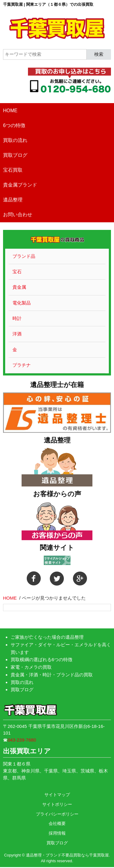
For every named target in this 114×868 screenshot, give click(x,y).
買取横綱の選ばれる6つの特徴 (41, 659)
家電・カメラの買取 (31, 667)
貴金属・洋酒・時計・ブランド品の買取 (52, 675)
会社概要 (57, 823)
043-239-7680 (22, 740)
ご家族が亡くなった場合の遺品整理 (47, 637)
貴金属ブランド (20, 185)
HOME (10, 111)
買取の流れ (15, 140)
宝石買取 (13, 170)
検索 (99, 54)
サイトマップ (57, 795)
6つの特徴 (14, 125)
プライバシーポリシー (57, 814)
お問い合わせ (18, 215)
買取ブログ (15, 155)
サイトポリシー (57, 804)
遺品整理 (13, 200)
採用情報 (57, 833)
